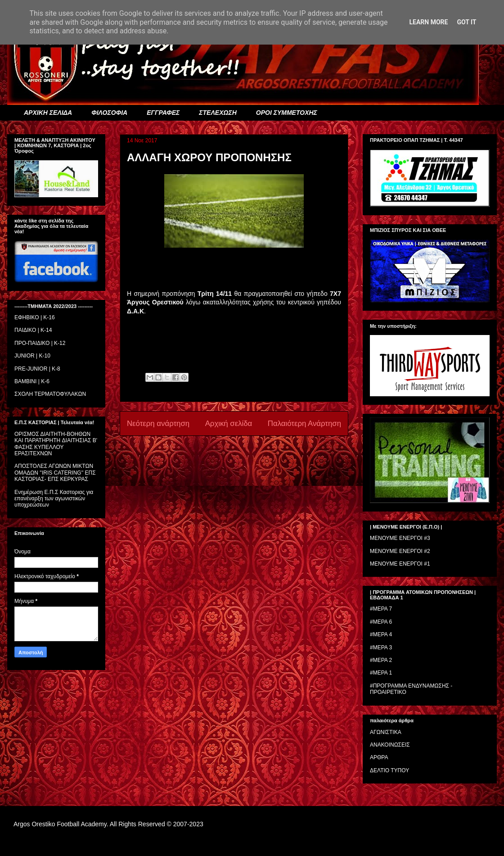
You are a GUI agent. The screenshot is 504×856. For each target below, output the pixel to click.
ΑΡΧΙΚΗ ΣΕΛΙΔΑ (48, 113)
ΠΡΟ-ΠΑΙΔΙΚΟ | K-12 (40, 343)
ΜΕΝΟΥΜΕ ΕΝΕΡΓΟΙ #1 (400, 564)
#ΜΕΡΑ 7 (381, 609)
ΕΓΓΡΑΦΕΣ (163, 113)
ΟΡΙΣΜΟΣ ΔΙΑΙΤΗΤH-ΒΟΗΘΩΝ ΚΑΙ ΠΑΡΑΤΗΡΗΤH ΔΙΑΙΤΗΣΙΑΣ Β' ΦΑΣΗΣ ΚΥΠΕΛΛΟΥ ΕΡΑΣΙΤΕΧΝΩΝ (56, 444)
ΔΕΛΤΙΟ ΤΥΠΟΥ (389, 770)
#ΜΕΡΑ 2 (381, 660)
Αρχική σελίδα (229, 423)
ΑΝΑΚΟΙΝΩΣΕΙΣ (390, 745)
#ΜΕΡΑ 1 (381, 673)
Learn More (428, 22)
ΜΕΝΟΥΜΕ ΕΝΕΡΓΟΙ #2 (400, 551)
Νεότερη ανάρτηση (158, 423)
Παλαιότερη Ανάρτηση (304, 423)
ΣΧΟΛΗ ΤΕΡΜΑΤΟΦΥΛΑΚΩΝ (50, 394)
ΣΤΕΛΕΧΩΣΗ (218, 113)
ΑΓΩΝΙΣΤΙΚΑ (386, 732)
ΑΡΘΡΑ (379, 757)
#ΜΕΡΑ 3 (381, 648)
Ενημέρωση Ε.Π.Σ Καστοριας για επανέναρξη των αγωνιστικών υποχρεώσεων (54, 499)
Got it (466, 22)
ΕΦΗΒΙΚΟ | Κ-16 (35, 317)
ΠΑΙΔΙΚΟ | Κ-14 (33, 330)
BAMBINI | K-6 (32, 381)
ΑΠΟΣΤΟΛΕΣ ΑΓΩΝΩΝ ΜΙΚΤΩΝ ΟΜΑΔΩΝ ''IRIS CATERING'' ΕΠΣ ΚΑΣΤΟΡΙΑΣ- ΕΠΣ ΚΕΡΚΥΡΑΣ (55, 473)
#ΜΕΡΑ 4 (381, 634)
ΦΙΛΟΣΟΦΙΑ (109, 113)
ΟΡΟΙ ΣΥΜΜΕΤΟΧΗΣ (287, 113)
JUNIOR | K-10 (32, 356)
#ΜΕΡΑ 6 (381, 622)
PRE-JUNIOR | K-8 (37, 369)
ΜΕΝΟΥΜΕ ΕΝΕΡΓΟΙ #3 (400, 538)
